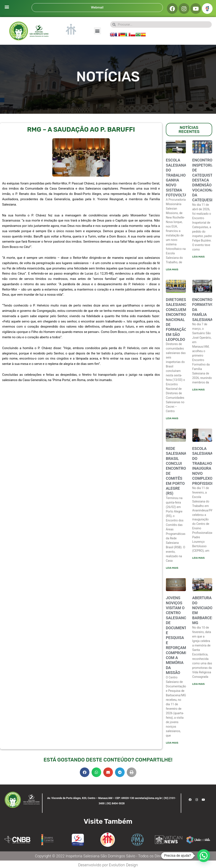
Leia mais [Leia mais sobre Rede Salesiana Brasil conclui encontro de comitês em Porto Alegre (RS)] (172, 568)
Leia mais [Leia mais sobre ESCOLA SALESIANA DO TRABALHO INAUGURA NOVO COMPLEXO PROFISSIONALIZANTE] (198, 558)
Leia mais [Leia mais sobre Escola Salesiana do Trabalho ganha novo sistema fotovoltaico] (172, 269)
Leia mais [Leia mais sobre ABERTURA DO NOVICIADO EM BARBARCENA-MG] (198, 684)
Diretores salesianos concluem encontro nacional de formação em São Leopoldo (177, 320)
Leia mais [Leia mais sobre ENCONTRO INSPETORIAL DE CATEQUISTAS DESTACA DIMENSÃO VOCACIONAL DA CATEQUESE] (198, 257)
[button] (7, 7)
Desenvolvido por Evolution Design (108, 865)
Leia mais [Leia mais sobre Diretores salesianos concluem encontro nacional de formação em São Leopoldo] (172, 418)
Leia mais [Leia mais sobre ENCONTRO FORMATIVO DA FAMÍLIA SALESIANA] (198, 390)
